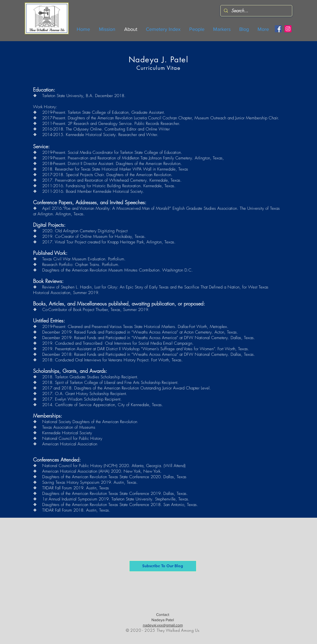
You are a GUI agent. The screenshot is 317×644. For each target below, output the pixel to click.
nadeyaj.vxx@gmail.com (163, 625)
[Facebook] (278, 29)
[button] (163, 566)
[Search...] (256, 11)
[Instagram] (288, 29)
